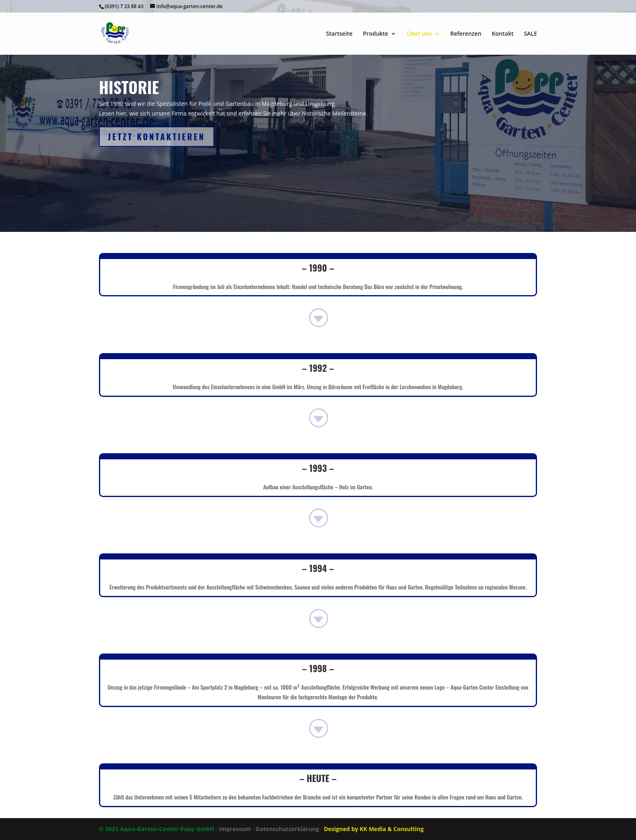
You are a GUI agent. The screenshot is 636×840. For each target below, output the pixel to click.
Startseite (339, 34)
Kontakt (503, 34)
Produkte (376, 34)
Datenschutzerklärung (287, 829)
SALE (531, 34)
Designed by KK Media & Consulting (374, 829)
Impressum (235, 829)
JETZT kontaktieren (157, 137)
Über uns (419, 34)
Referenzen (466, 34)
